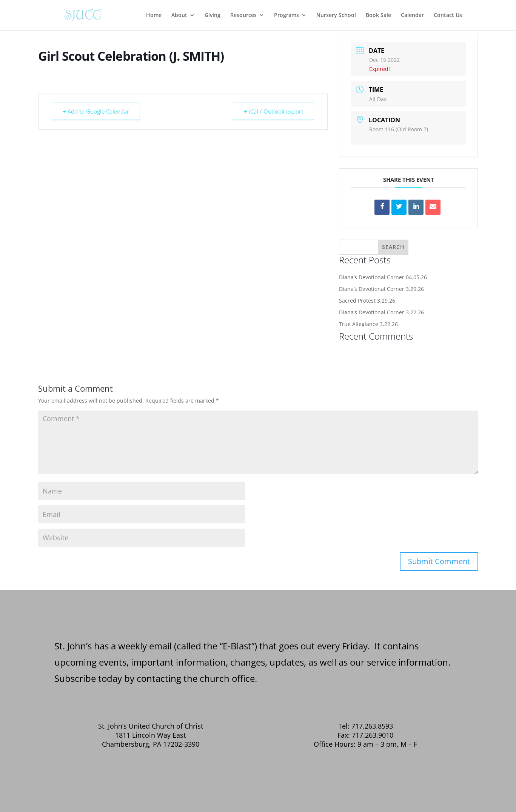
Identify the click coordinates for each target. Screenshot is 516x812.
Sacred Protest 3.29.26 (367, 301)
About (179, 15)
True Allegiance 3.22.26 (368, 324)
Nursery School (336, 15)
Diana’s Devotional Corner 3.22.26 (381, 312)
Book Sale (378, 15)
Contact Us (448, 15)
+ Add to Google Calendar (96, 111)
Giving (213, 15)
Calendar (412, 15)
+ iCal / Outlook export (273, 111)
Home (154, 15)
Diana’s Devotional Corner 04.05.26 (383, 277)
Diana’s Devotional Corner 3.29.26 (381, 289)
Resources (243, 15)
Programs (286, 15)
